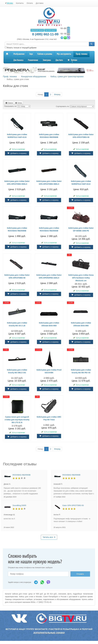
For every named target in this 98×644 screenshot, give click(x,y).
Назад (40, 94)
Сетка (19, 103)
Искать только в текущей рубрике (21, 48)
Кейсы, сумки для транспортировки (67, 77)
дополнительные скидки (49, 633)
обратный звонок (37, 30)
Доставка (40, 3)
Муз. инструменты (64, 54)
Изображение (19, 54)
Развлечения (33, 60)
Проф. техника (81, 54)
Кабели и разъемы (45, 54)
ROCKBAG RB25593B (21, 475)
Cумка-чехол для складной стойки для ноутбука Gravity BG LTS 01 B (17, 420)
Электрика (47, 60)
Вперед (57, 94)
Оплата (30, 3)
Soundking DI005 (19, 505)
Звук (31, 54)
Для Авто (59, 60)
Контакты (20, 3)
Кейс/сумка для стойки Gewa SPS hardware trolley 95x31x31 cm (81, 278)
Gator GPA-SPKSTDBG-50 (73, 505)
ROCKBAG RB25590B (71, 475)
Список (9, 103)
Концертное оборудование (34, 77)
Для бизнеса (18, 60)
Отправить (80, 574)
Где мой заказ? (50, 30)
